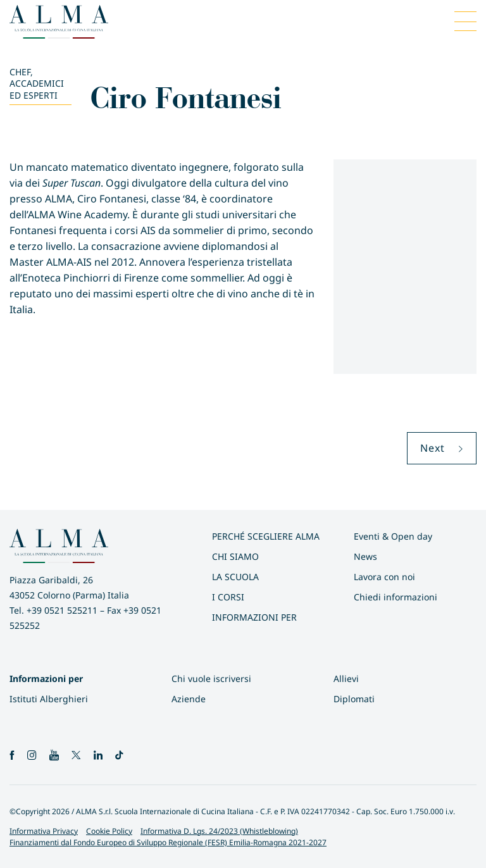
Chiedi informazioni (396, 597)
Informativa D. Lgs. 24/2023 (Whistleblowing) (219, 831)
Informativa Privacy (44, 831)
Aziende (189, 699)
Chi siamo (235, 556)
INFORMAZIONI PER (254, 617)
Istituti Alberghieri (49, 699)
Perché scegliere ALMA (266, 536)
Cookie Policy (109, 831)
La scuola (235, 577)
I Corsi (228, 597)
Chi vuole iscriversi (211, 679)
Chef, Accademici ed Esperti (37, 83)
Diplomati (354, 699)
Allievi (346, 679)
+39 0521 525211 (62, 610)
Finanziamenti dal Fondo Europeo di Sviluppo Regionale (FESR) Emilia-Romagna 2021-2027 (168, 842)
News (365, 556)
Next (442, 448)
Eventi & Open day (393, 536)
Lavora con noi (384, 577)
